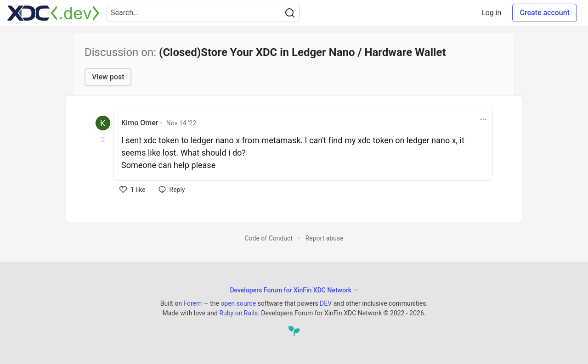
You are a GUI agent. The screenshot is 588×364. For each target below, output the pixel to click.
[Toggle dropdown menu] (483, 119)
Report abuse (325, 238)
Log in (491, 13)
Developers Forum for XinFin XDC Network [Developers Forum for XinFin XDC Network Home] (291, 290)
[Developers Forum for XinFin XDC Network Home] (53, 13)
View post (108, 77)
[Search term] (203, 13)
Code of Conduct (269, 238)
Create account (545, 13)
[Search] (290, 13)
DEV (326, 303)
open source (238, 303)
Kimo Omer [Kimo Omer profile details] (140, 123)
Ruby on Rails (238, 313)
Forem (192, 303)
